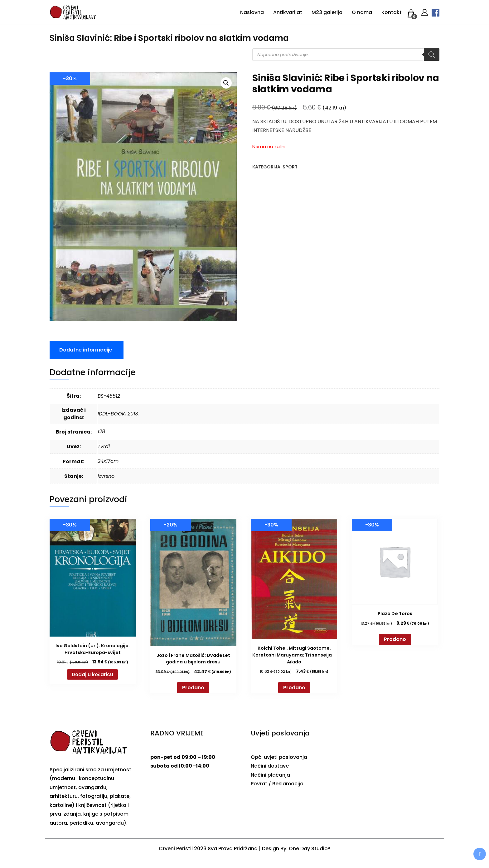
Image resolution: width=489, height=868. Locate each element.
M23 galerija (327, 12)
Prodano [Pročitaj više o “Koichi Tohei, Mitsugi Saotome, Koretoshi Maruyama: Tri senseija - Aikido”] (294, 688)
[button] (226, 83)
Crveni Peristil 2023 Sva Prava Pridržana (208, 849)
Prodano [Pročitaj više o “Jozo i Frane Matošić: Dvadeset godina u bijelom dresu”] (193, 688)
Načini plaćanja (270, 775)
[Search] (432, 55)
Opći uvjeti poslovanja (279, 757)
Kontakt (392, 12)
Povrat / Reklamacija (277, 784)
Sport (290, 167)
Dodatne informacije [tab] (86, 350)
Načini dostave (270, 766)
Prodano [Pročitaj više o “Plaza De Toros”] (395, 639)
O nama (362, 12)
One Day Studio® (310, 849)
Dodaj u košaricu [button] (92, 674)
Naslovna (252, 12)
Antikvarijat (288, 12)
